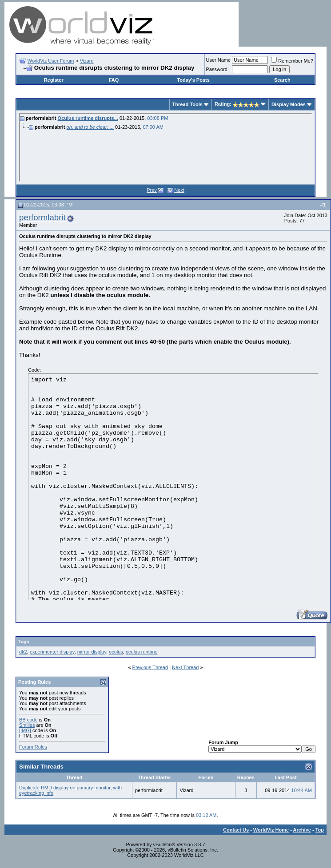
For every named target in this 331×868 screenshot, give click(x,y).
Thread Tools (187, 104)
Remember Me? (292, 61)
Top (320, 830)
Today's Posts (193, 80)
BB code (28, 720)
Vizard (87, 61)
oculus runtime (142, 652)
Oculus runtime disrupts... (88, 118)
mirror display (92, 652)
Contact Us (236, 830)
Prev (152, 190)
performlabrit (42, 217)
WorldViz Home (271, 830)
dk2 (23, 652)
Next (179, 190)
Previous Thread (150, 667)
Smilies (27, 725)
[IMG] (25, 730)
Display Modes (289, 104)
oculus (116, 652)
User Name (219, 60)
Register (54, 80)
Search (282, 80)
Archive (302, 830)
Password (217, 69)
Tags (24, 642)
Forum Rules (33, 747)
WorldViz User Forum (51, 61)
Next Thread (185, 667)
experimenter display (52, 652)
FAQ (114, 80)
